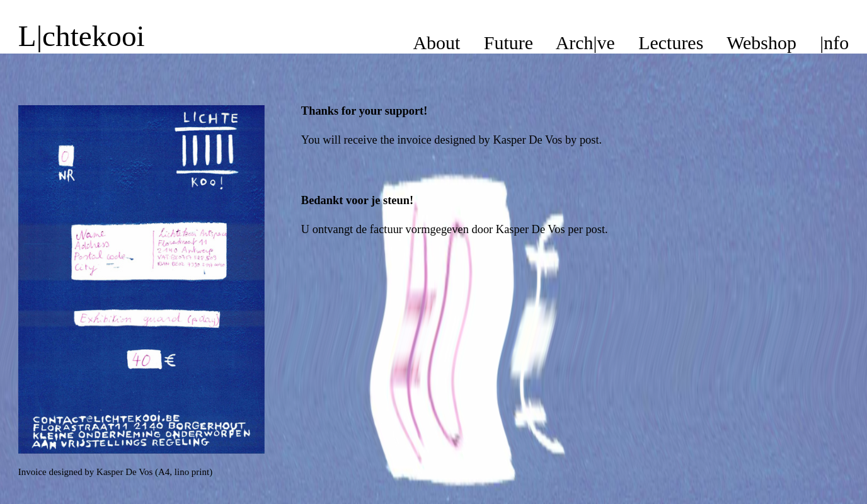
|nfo (834, 43)
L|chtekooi (82, 36)
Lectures (671, 43)
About (437, 43)
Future (508, 43)
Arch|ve (585, 43)
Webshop (761, 43)
